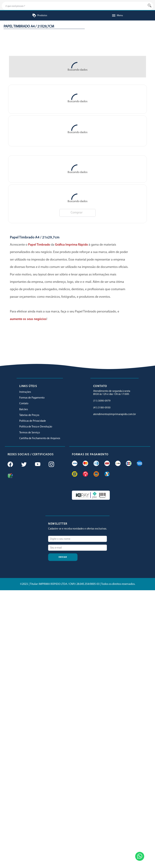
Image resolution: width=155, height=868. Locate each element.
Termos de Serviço (30, 433)
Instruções (25, 392)
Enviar (63, 557)
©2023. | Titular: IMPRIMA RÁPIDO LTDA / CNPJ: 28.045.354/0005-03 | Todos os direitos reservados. (78, 584)
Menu (117, 16)
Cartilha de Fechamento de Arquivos (40, 438)
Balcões (24, 410)
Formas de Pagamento (32, 398)
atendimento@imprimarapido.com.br (115, 414)
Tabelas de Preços (29, 415)
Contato (24, 404)
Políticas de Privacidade (33, 421)
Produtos (40, 16)
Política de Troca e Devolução (36, 427)
